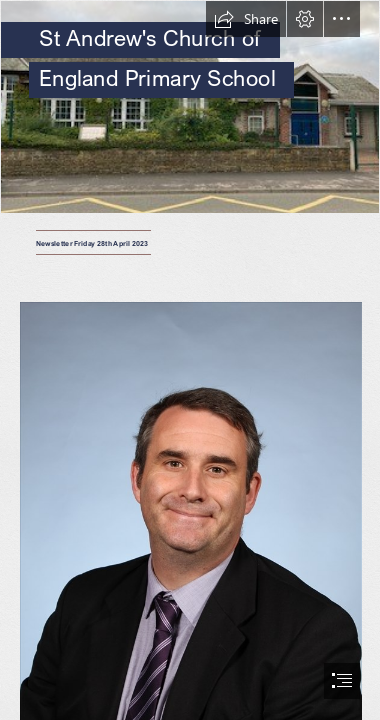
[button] (246, 19)
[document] (190, 360)
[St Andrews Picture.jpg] (190, 107)
